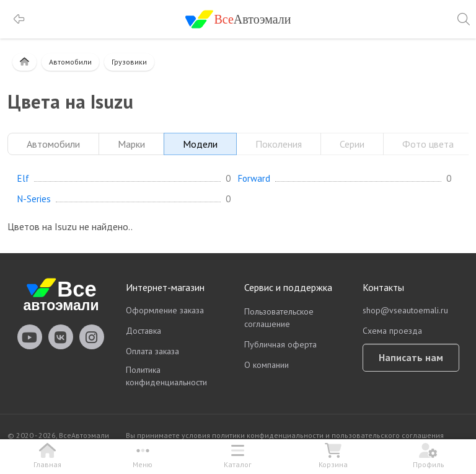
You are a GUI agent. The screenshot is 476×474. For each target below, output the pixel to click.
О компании (267, 365)
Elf (23, 179)
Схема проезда (392, 331)
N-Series (34, 199)
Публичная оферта (280, 344)
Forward (254, 179)
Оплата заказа (152, 351)
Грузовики (129, 62)
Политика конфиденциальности (166, 376)
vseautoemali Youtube (30, 337)
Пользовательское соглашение (279, 318)
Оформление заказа (165, 310)
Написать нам (411, 357)
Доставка (143, 331)
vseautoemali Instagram (92, 337)
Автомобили (70, 62)
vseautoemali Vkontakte (61, 337)
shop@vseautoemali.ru (405, 310)
